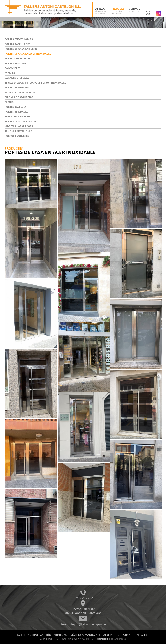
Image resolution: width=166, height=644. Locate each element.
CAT (148, 14)
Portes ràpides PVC (17, 88)
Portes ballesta (15, 107)
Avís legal (47, 639)
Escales (10, 73)
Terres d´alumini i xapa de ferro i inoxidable (35, 83)
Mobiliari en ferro (17, 116)
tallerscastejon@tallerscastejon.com (83, 624)
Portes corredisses (18, 59)
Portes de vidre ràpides (20, 121)
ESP (148, 12)
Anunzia (120, 639)
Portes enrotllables (19, 39)
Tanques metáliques (18, 131)
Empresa (99, 9)
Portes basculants (17, 44)
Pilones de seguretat (19, 97)
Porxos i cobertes (17, 136)
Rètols (9, 102)
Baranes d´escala (17, 78)
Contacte (134, 9)
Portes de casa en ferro (21, 49)
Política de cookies (75, 639)
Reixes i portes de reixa (20, 92)
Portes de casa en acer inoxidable (28, 54)
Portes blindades (16, 112)
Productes (118, 9)
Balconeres (12, 68)
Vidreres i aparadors (19, 126)
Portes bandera (15, 63)
